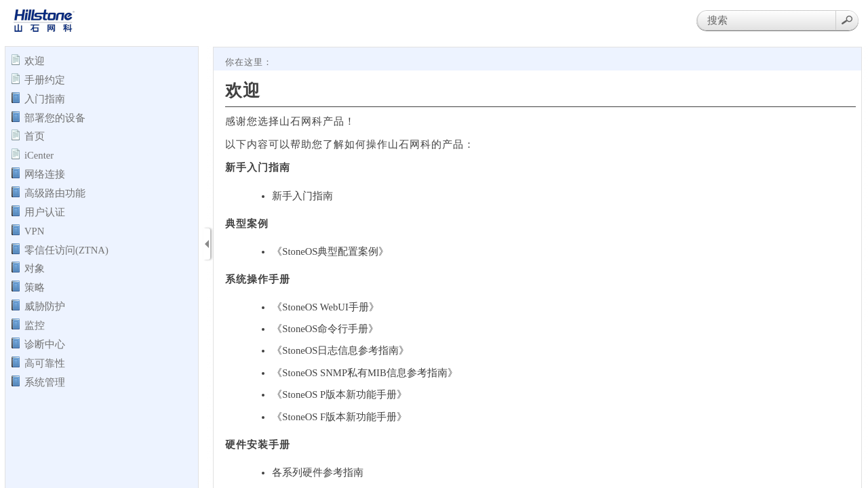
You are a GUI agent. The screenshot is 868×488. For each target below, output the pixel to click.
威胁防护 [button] (45, 306)
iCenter (39, 155)
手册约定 (45, 79)
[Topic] (537, 268)
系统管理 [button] (45, 382)
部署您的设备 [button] (55, 117)
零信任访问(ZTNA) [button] (66, 249)
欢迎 (35, 60)
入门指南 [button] (45, 98)
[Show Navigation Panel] (207, 244)
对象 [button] (35, 268)
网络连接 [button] (45, 174)
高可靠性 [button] (45, 363)
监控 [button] (35, 325)
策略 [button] (35, 287)
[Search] (766, 20)
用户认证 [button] (45, 211)
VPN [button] (34, 230)
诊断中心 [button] (45, 344)
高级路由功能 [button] (55, 192)
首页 (35, 136)
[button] (847, 20)
